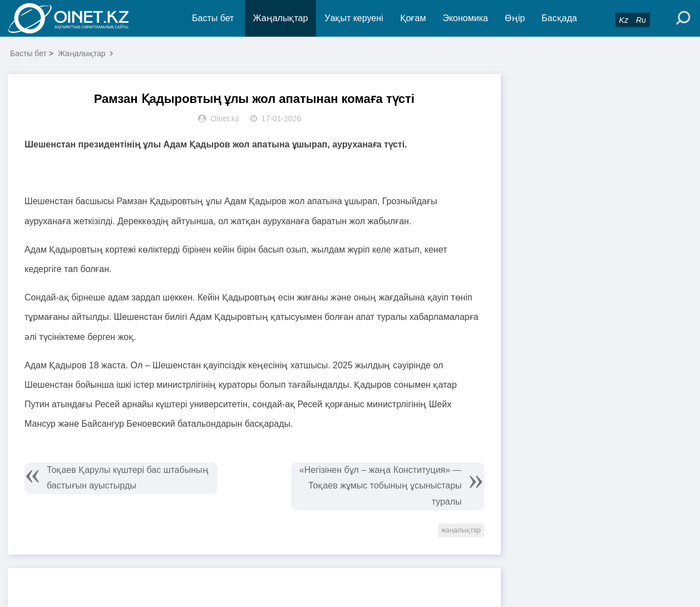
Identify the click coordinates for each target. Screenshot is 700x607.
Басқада (559, 18)
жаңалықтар (461, 530)
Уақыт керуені (354, 18)
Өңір (515, 18)
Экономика (465, 18)
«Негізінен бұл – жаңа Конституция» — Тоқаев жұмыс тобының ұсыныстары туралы (381, 486)
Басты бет (213, 18)
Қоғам (413, 18)
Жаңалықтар (281, 18)
